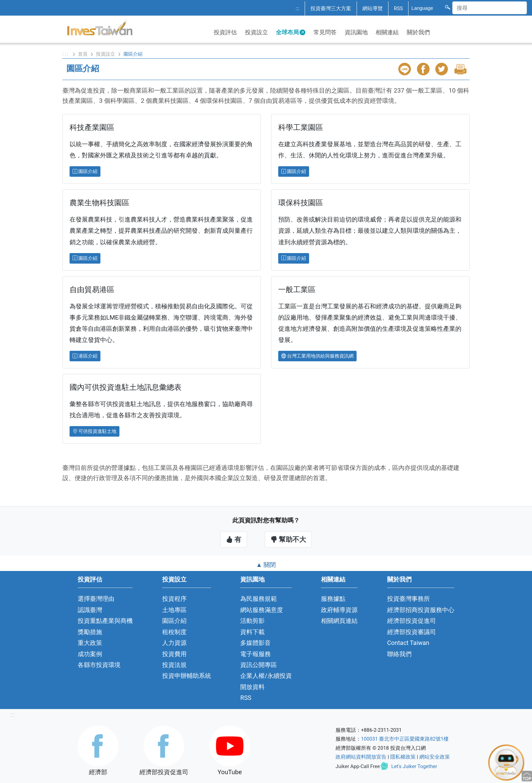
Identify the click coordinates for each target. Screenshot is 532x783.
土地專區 (174, 610)
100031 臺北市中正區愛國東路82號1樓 (405, 739)
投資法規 (174, 665)
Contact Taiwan (408, 643)
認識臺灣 (90, 610)
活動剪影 (252, 621)
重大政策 (90, 643)
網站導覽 (373, 8)
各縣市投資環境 (99, 665)
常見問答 (325, 32)
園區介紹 (85, 171)
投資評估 (225, 32)
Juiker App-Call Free (358, 766)
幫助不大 (288, 539)
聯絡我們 (399, 654)
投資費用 (174, 654)
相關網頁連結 (339, 621)
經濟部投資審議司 (412, 632)
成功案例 (90, 654)
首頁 (83, 54)
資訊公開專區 (259, 665)
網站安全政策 (435, 757)
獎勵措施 (90, 632)
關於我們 (418, 32)
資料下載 (252, 632)
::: (297, 8)
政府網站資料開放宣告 (361, 757)
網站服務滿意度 (262, 610)
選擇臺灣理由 (96, 599)
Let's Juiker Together (414, 766)
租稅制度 (174, 632)
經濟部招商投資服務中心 (421, 610)
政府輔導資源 (339, 610)
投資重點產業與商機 (105, 621)
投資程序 (174, 599)
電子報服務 (255, 654)
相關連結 (387, 32)
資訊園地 (356, 32)
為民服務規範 (259, 599)
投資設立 (256, 32)
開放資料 (252, 687)
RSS (398, 8)
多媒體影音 (255, 643)
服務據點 (333, 599)
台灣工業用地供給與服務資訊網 (317, 356)
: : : (66, 54)
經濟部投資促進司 (412, 621)
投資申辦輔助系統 (187, 676)
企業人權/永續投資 (266, 676)
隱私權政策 (403, 757)
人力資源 (174, 643)
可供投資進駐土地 (94, 431)
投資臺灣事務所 (408, 599)
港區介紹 (85, 356)
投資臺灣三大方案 (331, 8)
